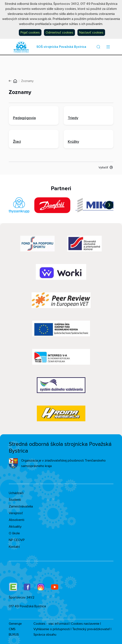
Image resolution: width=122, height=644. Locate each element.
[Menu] (108, 47)
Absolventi (17, 520)
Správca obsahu (45, 635)
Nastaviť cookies (91, 33)
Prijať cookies (30, 33)
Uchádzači (16, 493)
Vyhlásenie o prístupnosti (52, 629)
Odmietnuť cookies (59, 33)
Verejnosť (16, 513)
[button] (98, 47)
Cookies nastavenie (85, 624)
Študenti (15, 500)
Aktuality (15, 527)
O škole (14, 533)
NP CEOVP (17, 540)
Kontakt (14, 547)
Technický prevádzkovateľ (91, 629)
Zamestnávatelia (21, 506)
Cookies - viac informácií (51, 624)
